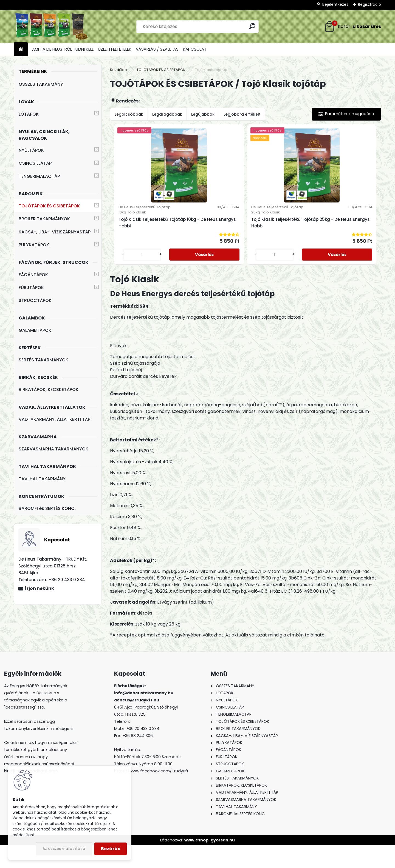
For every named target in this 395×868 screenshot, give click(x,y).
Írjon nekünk (39, 588)
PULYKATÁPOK (34, 245)
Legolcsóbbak (129, 114)
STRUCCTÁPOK (35, 300)
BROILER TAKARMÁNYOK (44, 219)
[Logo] (52, 27)
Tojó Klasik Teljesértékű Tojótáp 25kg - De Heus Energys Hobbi (276, 236)
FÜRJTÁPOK (31, 288)
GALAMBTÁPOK (35, 330)
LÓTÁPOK (29, 114)
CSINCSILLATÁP (35, 163)
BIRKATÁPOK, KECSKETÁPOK (49, 389)
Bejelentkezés (335, 4)
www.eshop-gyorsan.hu (210, 863)
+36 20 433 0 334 (143, 751)
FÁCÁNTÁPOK (33, 275)
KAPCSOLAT (195, 49)
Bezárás (111, 849)
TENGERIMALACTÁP (39, 176)
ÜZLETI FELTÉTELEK (115, 49)
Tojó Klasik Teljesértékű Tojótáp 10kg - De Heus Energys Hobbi (208, 236)
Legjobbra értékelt (242, 114)
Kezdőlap (119, 70)
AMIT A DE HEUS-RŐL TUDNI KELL (63, 49)
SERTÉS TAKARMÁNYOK (43, 360)
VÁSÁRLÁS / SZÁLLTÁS (157, 49)
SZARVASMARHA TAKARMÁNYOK (53, 449)
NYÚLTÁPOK (31, 150)
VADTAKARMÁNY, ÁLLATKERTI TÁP (54, 419)
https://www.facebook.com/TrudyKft (151, 794)
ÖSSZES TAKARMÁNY (41, 84)
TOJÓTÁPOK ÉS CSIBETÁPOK (49, 206)
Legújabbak (203, 114)
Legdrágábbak (167, 114)
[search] (252, 26)
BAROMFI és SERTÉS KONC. (47, 508)
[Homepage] (21, 49)
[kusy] (194, 277)
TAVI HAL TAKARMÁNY (42, 479)
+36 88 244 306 (138, 758)
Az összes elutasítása (64, 849)
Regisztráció (369, 4)
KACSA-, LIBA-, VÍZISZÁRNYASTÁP (55, 232)
